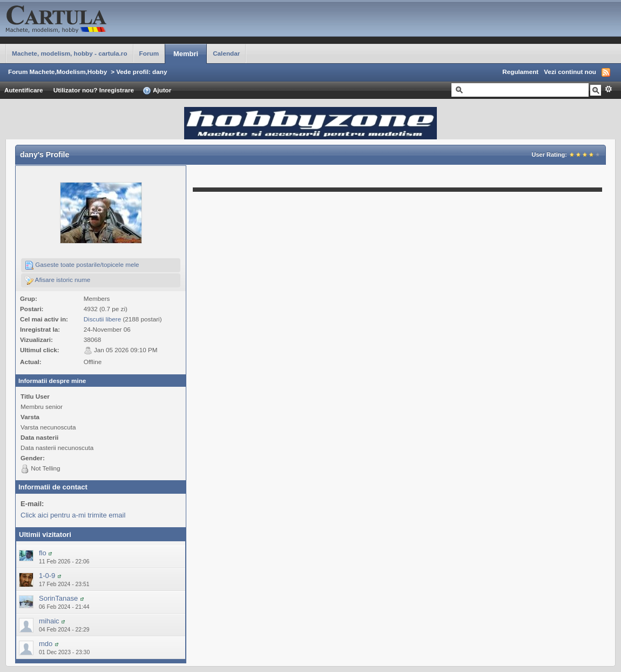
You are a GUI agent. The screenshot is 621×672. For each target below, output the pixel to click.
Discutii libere (103, 319)
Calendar (226, 53)
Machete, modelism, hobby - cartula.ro (70, 53)
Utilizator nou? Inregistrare (94, 90)
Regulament (520, 72)
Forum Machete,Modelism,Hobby (58, 72)
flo (43, 553)
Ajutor (157, 91)
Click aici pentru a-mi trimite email (73, 515)
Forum (149, 53)
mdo (46, 644)
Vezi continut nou (570, 72)
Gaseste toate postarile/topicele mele (82, 265)
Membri (186, 54)
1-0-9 (47, 576)
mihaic (49, 621)
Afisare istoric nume (58, 280)
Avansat (608, 89)
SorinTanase (58, 598)
